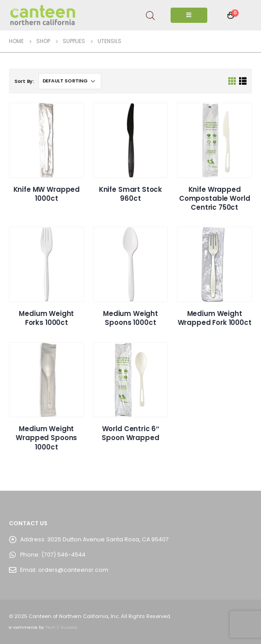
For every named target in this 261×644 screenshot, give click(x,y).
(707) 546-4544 (63, 555)
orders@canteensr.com (73, 570)
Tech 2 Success (61, 627)
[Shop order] (70, 81)
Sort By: (24, 81)
